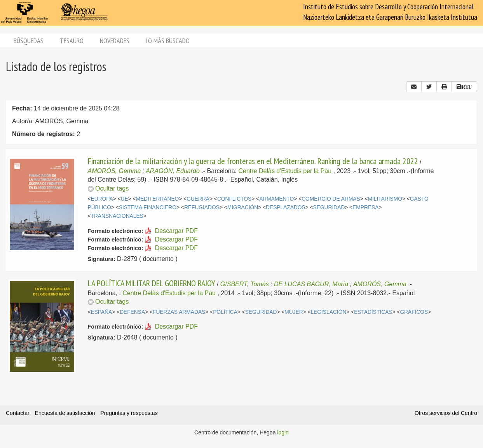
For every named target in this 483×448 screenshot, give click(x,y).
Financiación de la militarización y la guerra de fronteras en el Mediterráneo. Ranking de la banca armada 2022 (253, 161)
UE (124, 199)
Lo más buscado (168, 41)
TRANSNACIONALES (117, 216)
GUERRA (198, 199)
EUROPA (102, 199)
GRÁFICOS (414, 312)
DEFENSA (132, 312)
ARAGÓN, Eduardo (173, 171)
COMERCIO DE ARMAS (331, 199)
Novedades (115, 41)
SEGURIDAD (329, 207)
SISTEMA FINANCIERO (148, 207)
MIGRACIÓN (243, 207)
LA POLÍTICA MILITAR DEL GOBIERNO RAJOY (152, 283)
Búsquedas (29, 41)
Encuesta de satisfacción (65, 413)
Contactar (18, 413)
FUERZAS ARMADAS (179, 312)
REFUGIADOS (202, 207)
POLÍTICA (225, 312)
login (283, 432)
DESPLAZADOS (286, 207)
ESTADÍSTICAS (373, 312)
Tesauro (72, 41)
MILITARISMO (385, 199)
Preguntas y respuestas (129, 413)
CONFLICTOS (234, 199)
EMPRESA (365, 207)
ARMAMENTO (276, 199)
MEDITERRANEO (157, 199)
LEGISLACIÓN (329, 312)
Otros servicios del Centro (446, 413)
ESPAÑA (102, 312)
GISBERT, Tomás (245, 284)
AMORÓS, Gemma (114, 171)
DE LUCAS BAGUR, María (311, 284)
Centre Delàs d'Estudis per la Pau (285, 171)
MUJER (294, 312)
